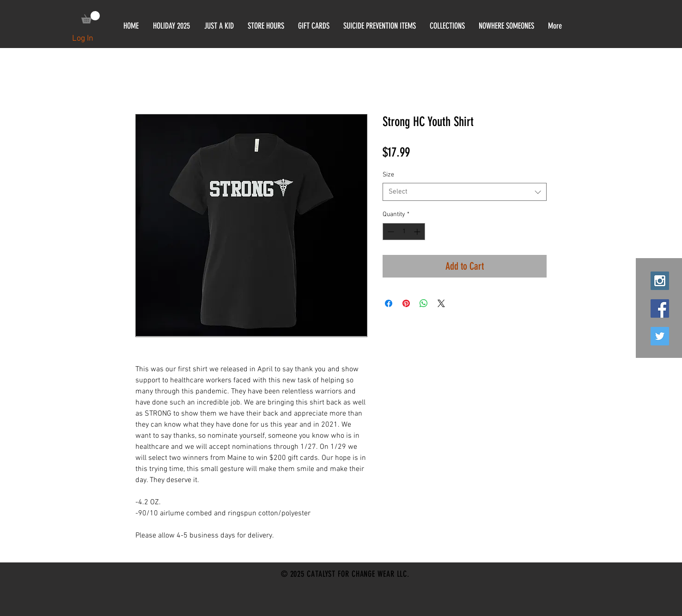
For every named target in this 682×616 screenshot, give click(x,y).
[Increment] (418, 232)
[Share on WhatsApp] (424, 303)
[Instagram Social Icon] (660, 281)
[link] (91, 17)
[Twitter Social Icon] (660, 336)
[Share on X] (441, 303)
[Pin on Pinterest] (406, 303)
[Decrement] (390, 232)
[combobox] (465, 192)
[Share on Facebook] (389, 303)
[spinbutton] (404, 232)
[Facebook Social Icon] (660, 308)
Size (388, 175)
